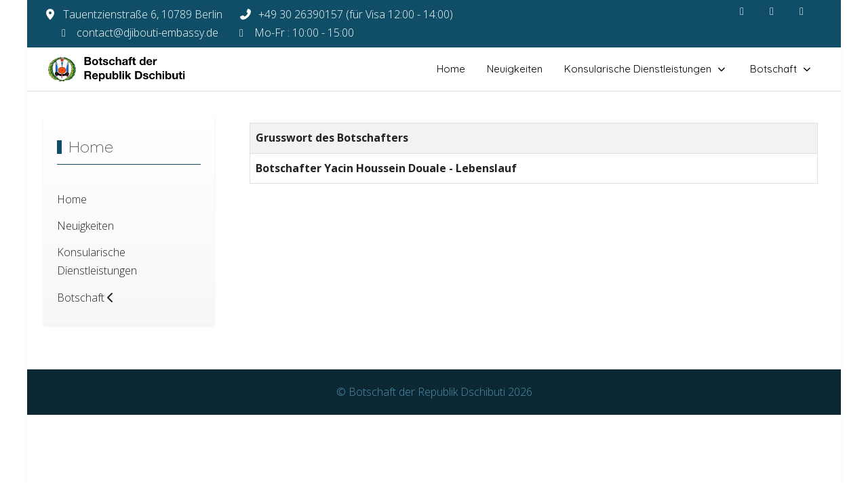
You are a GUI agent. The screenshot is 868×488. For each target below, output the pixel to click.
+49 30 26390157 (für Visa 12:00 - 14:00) (356, 14)
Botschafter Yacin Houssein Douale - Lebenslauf (386, 168)
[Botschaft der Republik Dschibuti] (128, 69)
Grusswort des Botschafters (332, 138)
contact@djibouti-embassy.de (147, 33)
